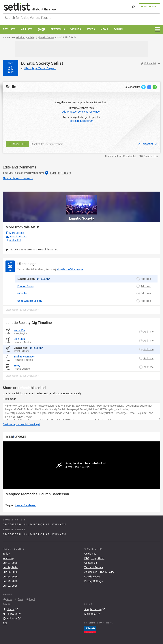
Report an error (151, 156)
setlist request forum (82, 121)
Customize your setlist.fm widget (21, 424)
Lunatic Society (35, 63)
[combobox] (81, 18)
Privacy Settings (93, 581)
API (5, 623)
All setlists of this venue (70, 269)
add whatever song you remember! (81, 112)
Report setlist (130, 156)
